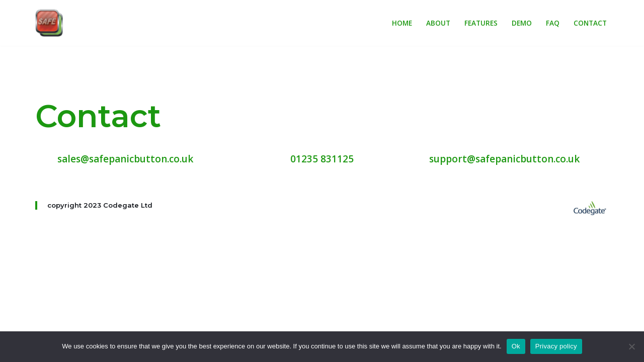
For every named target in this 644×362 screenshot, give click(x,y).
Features (481, 23)
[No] (631, 346)
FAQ (553, 23)
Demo (522, 23)
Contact (590, 23)
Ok (516, 346)
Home (402, 23)
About (438, 23)
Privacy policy (556, 346)
